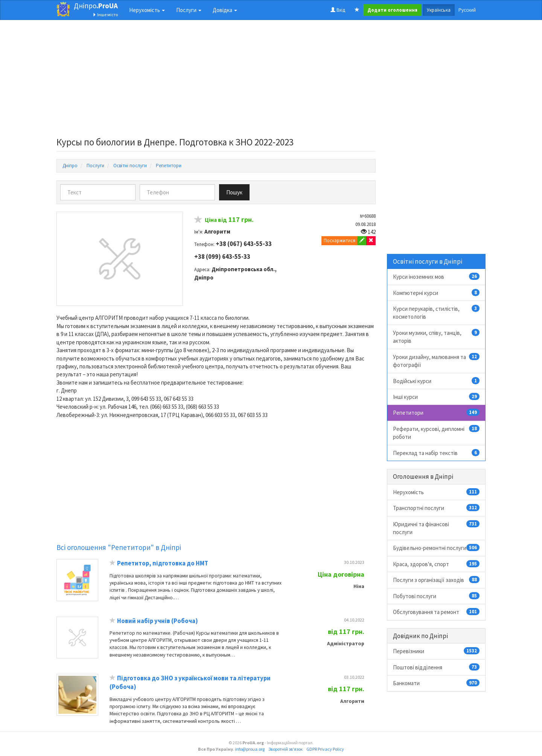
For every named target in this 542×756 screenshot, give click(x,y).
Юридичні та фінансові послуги (436, 528)
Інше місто (105, 15)
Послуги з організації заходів (436, 580)
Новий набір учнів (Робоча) (158, 621)
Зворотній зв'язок (285, 749)
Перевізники (436, 651)
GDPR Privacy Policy (325, 749)
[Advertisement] (216, 81)
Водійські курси (436, 381)
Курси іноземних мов (436, 276)
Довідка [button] (225, 10)
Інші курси (436, 397)
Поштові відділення (436, 667)
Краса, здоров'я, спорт (436, 564)
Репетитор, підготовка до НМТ (163, 563)
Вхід (338, 10)
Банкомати (436, 683)
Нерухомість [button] (147, 10)
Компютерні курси (436, 293)
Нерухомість (436, 492)
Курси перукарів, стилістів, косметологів (436, 312)
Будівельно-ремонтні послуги (436, 548)
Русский (467, 10)
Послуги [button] (189, 10)
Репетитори (436, 412)
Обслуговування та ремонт (436, 612)
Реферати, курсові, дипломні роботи (436, 433)
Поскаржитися (340, 241)
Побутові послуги (436, 596)
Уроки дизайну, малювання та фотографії (436, 361)
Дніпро (96, 6)
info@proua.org (250, 749)
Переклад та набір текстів (436, 453)
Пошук (234, 192)
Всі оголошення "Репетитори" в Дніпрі (119, 547)
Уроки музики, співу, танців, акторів (436, 337)
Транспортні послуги (436, 508)
